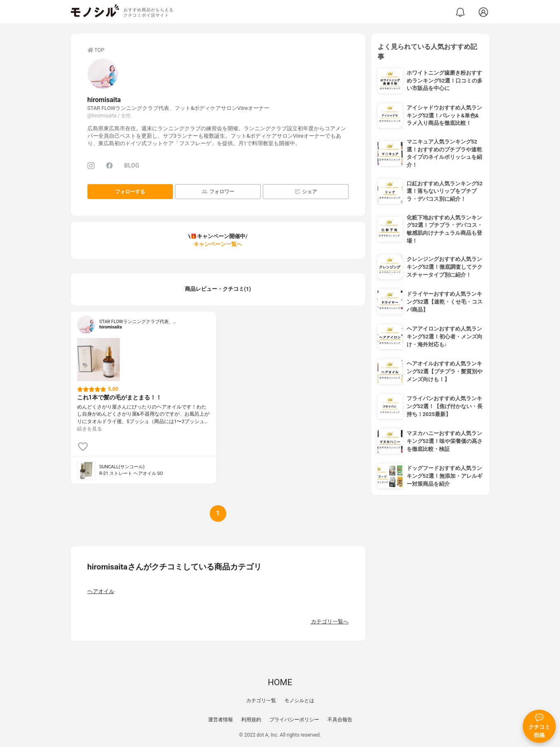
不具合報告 (340, 720)
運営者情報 (221, 720)
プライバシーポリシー (294, 720)
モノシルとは (299, 701)
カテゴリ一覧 (261, 701)
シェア (306, 191)
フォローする (130, 192)
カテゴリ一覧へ (330, 622)
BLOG (132, 166)
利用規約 (251, 720)
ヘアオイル (101, 591)
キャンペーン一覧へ (218, 244)
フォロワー (218, 191)
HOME (280, 682)
